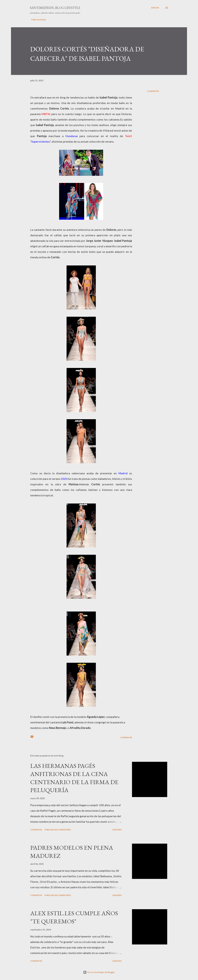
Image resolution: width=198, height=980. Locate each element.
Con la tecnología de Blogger (99, 972)
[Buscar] (155, 8)
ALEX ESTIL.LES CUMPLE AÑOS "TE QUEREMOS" (74, 917)
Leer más (117, 830)
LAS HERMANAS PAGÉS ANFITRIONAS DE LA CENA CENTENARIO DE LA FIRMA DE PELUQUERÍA (74, 778)
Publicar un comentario (58, 830)
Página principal (39, 19)
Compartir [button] (153, 91)
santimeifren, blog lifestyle (55, 8)
